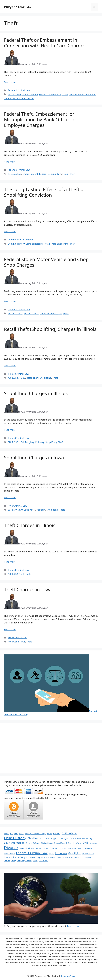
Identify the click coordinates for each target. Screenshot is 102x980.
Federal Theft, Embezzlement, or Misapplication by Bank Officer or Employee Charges (40, 119)
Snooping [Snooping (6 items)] (87, 857)
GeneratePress (68, 976)
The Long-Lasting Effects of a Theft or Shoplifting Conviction (45, 192)
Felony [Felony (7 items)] (51, 854)
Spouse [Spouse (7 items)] (7, 861)
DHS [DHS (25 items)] (85, 843)
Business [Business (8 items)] (57, 834)
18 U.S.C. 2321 (15, 314)
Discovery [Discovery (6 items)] (93, 843)
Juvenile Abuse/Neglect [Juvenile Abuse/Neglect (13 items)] (16, 857)
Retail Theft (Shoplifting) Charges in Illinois (50, 329)
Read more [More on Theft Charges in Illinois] (10, 562)
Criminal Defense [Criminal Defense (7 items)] (33, 843)
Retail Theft (50, 244)
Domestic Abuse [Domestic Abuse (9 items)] (26, 848)
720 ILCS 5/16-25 (16, 378)
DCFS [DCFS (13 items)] (78, 843)
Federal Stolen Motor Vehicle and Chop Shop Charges (46, 262)
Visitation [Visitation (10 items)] (43, 861)
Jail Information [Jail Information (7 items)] (88, 854)
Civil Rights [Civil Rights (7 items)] (64, 838)
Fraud (65, 174)
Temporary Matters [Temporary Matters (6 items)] (24, 861)
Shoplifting (63, 244)
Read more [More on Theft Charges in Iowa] (10, 629)
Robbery (40, 442)
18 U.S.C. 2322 (31, 314)
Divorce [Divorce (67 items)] (11, 848)
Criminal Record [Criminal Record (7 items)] (60, 843)
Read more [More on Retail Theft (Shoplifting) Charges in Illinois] (10, 366)
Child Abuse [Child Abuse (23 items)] (70, 833)
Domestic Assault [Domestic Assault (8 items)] (42, 848)
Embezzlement (30, 94)
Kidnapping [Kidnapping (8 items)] (35, 857)
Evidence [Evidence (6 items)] (89, 848)
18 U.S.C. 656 (14, 174)
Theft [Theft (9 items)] (35, 861)
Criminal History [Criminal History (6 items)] (47, 843)
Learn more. (74, 926)
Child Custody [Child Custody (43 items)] (15, 838)
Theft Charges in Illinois (30, 525)
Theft (65, 94)
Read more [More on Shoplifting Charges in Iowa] (10, 497)
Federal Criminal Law (19, 90)
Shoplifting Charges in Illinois (36, 393)
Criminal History (16, 244)
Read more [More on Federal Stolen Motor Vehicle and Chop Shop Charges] (10, 301)
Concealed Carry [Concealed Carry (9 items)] (85, 838)
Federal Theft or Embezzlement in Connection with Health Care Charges (45, 43)
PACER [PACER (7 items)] (53, 857)
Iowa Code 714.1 (27, 510)
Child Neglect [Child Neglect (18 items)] (36, 838)
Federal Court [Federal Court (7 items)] (9, 854)
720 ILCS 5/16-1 (16, 442)
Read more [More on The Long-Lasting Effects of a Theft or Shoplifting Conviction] (10, 231)
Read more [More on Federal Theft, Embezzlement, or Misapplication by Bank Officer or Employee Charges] (10, 162)
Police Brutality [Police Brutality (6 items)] (62, 857)
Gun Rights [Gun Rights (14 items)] (75, 853)
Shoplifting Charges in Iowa (34, 458)
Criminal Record (34, 244)
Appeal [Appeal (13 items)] (14, 833)
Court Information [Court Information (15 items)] (14, 843)
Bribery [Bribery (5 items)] (49, 834)
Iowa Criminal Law (17, 506)
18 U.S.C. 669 (14, 94)
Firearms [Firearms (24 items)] (61, 853)
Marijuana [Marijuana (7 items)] (45, 857)
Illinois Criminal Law (18, 374)
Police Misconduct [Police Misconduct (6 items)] (76, 857)
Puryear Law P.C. (17, 7)
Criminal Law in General (20, 240)
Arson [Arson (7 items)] (21, 834)
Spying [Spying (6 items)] (13, 861)
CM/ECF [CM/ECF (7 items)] (73, 838)
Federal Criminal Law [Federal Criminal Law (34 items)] (32, 853)
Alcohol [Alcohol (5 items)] (6, 834)
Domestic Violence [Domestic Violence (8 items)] (59, 848)
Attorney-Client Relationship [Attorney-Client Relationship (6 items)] (35, 834)
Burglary (30, 442)
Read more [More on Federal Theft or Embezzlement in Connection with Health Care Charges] (10, 82)
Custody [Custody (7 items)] (71, 843)
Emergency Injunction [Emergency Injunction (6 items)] (76, 848)
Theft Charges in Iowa (28, 589)
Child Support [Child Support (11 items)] (52, 838)
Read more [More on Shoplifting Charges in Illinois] (10, 430)
